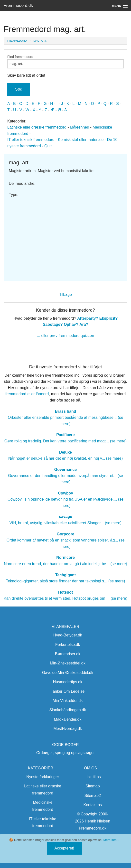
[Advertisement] (65, 237)
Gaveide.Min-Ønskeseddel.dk (68, 673)
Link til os (93, 777)
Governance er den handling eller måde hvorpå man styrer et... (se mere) (65, 476)
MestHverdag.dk (68, 729)
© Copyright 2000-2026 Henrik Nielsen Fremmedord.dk (93, 821)
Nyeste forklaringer (43, 777)
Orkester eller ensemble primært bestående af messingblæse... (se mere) (65, 418)
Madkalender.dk (68, 719)
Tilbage (65, 294)
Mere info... (111, 840)
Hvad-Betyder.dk (68, 635)
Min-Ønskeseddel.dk (68, 663)
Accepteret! (64, 848)
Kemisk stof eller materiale (81, 140)
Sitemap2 (93, 796)
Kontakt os (93, 805)
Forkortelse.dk (68, 645)
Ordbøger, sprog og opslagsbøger (65, 753)
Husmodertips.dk (68, 682)
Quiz (48, 146)
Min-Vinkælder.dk (68, 701)
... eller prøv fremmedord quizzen (66, 336)
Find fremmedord (65, 62)
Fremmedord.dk (18, 5)
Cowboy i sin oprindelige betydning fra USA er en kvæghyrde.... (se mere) (65, 499)
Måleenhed (80, 127)
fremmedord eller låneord (27, 394)
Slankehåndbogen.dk (68, 710)
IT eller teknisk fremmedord (31, 140)
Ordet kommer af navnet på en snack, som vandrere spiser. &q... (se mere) (66, 540)
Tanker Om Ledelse (68, 691)
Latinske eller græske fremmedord (37, 127)
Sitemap (93, 786)
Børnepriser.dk (68, 654)
